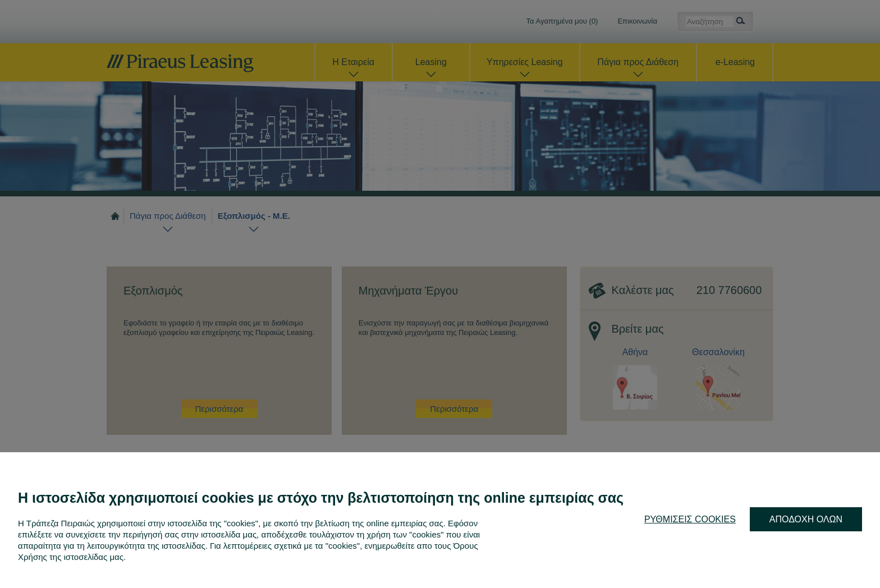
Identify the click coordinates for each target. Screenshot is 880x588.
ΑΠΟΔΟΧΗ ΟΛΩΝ (806, 519)
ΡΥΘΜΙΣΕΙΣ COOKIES (690, 519)
